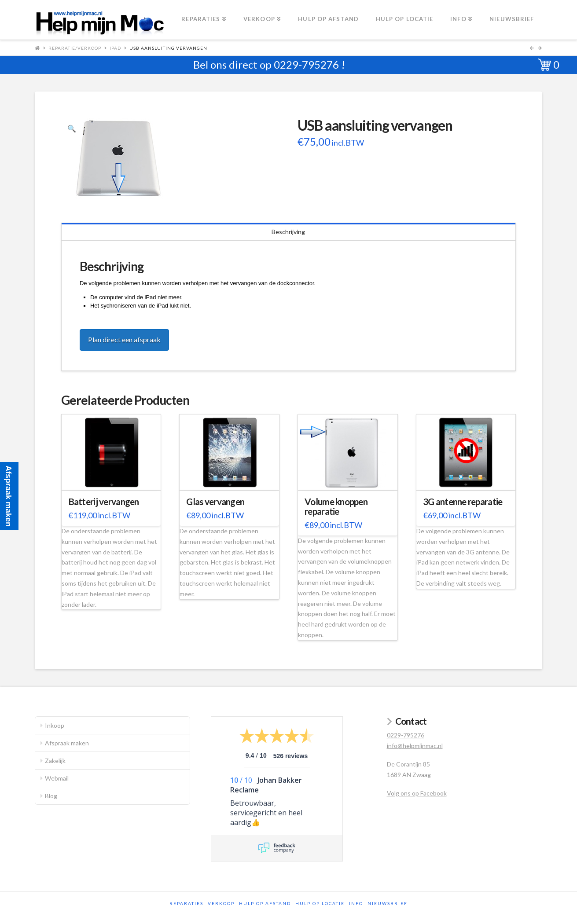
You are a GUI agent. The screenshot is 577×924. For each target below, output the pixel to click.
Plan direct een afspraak (124, 339)
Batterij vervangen (104, 502)
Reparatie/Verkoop (75, 48)
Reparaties (186, 903)
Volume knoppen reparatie (336, 506)
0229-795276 (306, 64)
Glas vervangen (215, 502)
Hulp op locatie (320, 903)
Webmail (57, 778)
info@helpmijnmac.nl (415, 746)
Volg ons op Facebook (417, 793)
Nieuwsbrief (388, 903)
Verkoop (221, 903)
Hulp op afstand (265, 903)
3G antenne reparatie (463, 502)
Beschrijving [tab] (288, 232)
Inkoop (55, 725)
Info (356, 903)
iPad (115, 48)
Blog (51, 796)
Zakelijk (55, 761)
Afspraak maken (67, 743)
